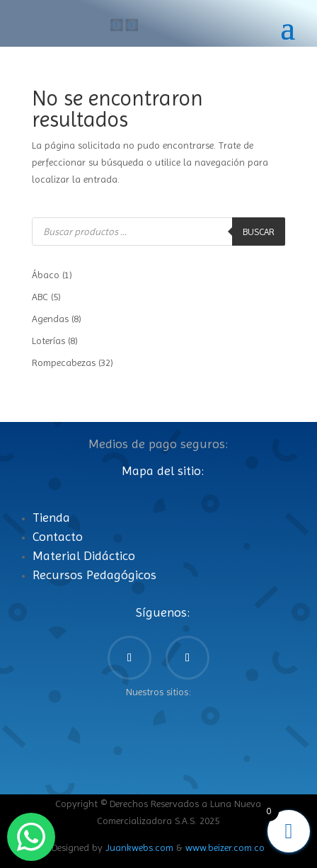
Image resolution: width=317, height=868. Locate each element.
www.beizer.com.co (225, 847)
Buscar (259, 232)
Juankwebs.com (139, 847)
